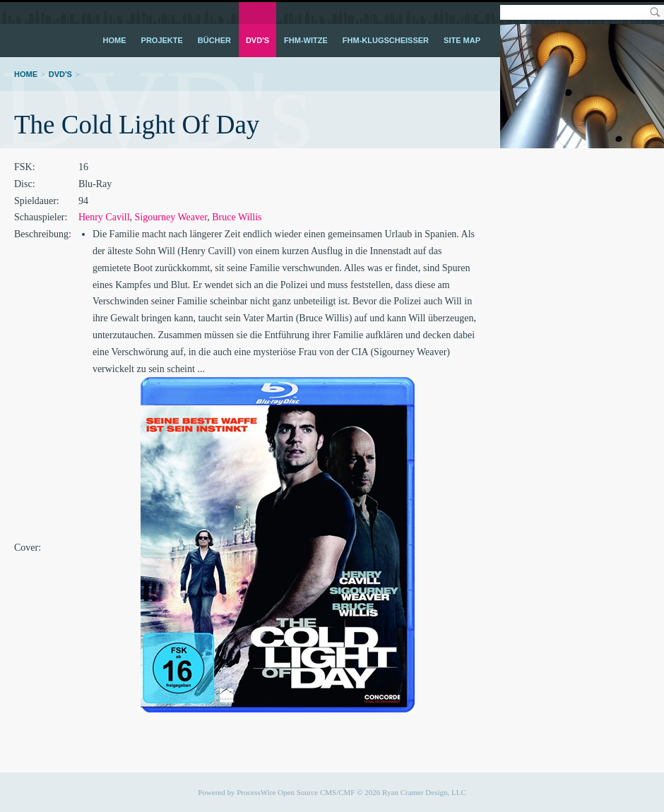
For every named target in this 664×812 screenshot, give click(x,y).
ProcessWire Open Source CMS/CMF (296, 792)
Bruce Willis (237, 217)
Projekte (162, 40)
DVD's (257, 40)
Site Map (462, 40)
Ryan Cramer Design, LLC (424, 792)
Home (115, 40)
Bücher (214, 40)
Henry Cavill (104, 217)
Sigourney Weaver (171, 217)
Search (654, 12)
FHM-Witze (306, 40)
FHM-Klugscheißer (386, 40)
